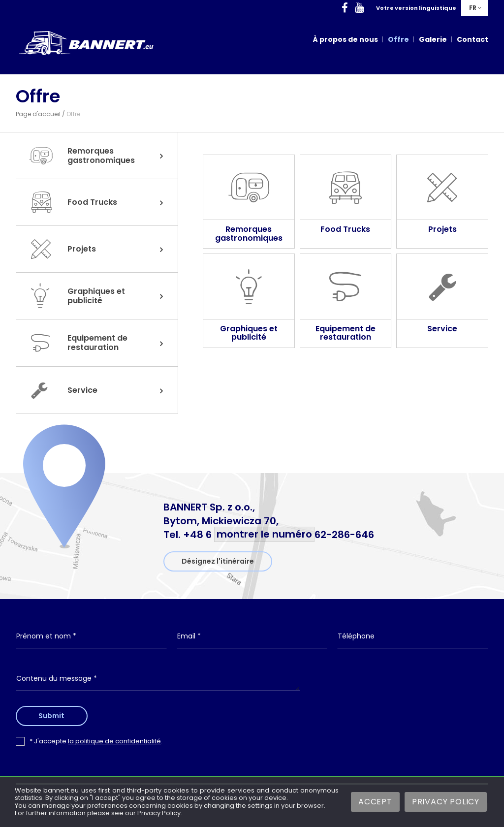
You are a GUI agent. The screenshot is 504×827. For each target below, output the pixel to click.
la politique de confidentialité (114, 741)
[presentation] (399, 687)
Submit (54, 716)
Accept (375, 802)
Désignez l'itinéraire (218, 561)
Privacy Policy (446, 802)
